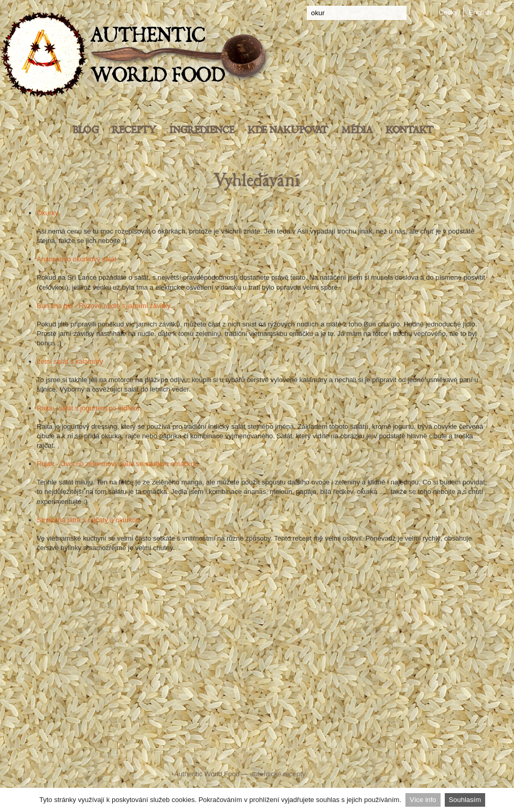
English (480, 12)
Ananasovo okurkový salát (77, 259)
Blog (85, 130)
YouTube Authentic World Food (302, 753)
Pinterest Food (345, 753)
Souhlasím (465, 800)
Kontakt (410, 130)
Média (357, 130)
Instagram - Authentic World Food (379, 753)
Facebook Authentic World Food (153, 753)
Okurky (47, 213)
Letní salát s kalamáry (70, 361)
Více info (423, 800)
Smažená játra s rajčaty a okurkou (88, 520)
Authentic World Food (207, 774)
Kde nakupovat (288, 130)
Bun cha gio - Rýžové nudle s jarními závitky (104, 306)
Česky (448, 12)
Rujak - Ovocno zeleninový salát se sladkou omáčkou (117, 464)
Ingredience (202, 130)
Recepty (134, 130)
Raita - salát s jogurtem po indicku (88, 408)
